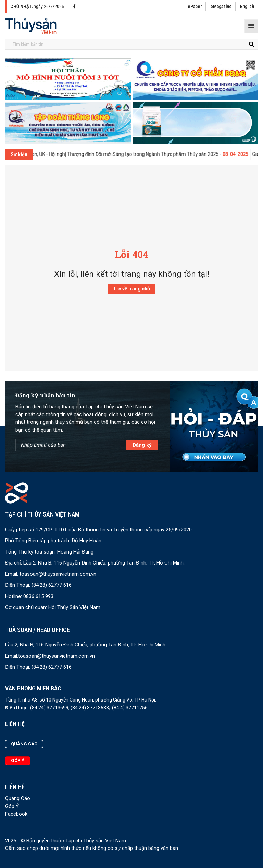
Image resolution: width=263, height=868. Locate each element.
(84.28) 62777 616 (52, 585)
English (247, 7)
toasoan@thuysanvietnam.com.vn (58, 574)
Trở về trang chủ (131, 289)
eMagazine (221, 7)
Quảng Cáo (18, 798)
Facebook (16, 814)
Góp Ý (12, 806)
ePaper (195, 7)
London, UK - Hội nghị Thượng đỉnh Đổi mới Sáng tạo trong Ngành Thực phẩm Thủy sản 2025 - (138, 154)
